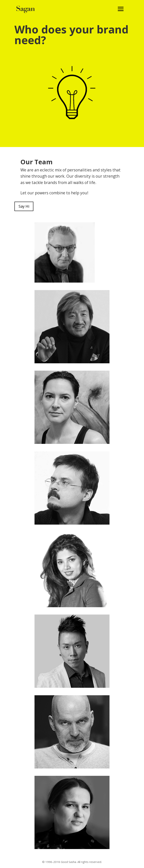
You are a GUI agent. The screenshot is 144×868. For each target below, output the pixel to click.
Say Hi (24, 206)
